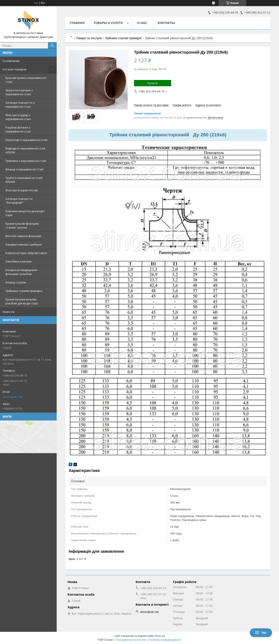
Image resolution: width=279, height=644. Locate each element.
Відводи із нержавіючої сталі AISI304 (25, 150)
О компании (11, 61)
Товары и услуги (108, 23)
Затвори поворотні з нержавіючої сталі (20, 105)
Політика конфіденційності (165, 640)
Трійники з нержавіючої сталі (26, 161)
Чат (261, 633)
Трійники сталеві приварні (24, 291)
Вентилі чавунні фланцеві (23, 236)
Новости (9, 312)
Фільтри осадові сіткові (22, 190)
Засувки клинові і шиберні (24, 244)
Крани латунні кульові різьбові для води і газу (22, 301)
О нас (142, 23)
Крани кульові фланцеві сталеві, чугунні (22, 225)
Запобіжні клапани (19, 261)
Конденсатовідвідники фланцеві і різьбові (21, 272)
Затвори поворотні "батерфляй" (19, 201)
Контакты (166, 23)
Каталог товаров (14, 69)
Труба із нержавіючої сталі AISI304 (24, 180)
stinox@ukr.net (13, 397)
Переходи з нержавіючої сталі (26, 140)
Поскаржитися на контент (131, 640)
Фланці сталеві (16, 282)
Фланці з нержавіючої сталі (24, 169)
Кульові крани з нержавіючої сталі (26, 80)
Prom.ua (160, 636)
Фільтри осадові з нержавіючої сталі (18, 117)
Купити (153, 83)
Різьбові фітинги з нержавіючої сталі (18, 129)
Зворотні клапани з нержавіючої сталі (19, 92)
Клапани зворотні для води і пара (25, 213)
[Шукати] (52, 46)
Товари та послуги (89, 38)
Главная (77, 23)
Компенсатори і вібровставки (26, 253)
